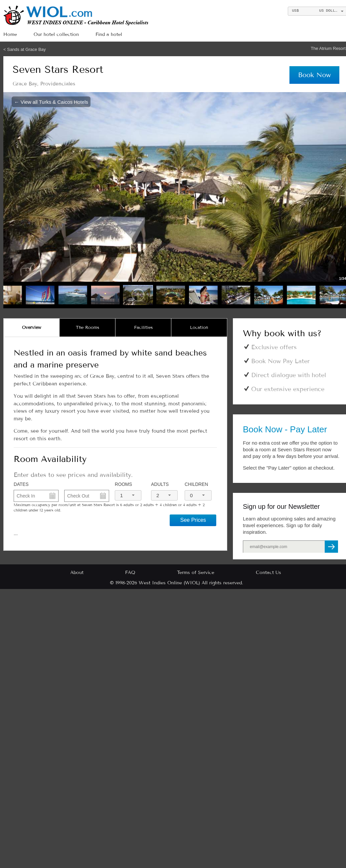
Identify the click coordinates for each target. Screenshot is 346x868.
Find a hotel (109, 34)
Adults (160, 484)
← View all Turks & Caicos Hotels (51, 102)
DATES (21, 484)
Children (196, 484)
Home (10, 34)
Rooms (123, 484)
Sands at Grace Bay (26, 49)
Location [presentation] (199, 328)
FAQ (130, 573)
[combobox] (128, 495)
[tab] (32, 328)
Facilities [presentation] (143, 328)
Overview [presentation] (32, 328)
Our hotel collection (56, 34)
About (77, 573)
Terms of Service (196, 573)
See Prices (193, 520)
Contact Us (268, 573)
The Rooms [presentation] (87, 328)
